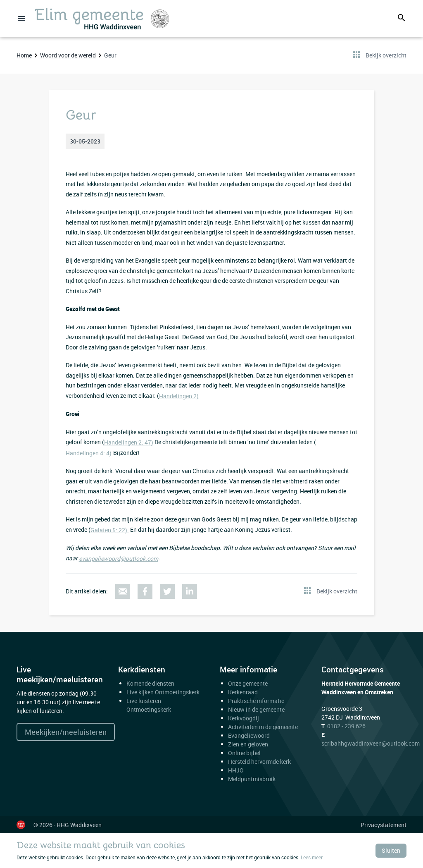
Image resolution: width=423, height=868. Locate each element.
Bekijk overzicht (386, 55)
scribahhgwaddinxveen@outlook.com (371, 743)
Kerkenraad (243, 692)
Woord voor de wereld (68, 55)
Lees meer (312, 857)
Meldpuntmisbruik (252, 779)
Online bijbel (244, 753)
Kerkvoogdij (244, 718)
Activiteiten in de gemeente (263, 727)
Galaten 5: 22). (110, 530)
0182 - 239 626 (346, 726)
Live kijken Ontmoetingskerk (163, 692)
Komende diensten (150, 683)
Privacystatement (384, 825)
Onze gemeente (248, 683)
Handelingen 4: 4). (89, 453)
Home (24, 55)
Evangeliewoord (249, 735)
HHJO (236, 770)
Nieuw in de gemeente (256, 709)
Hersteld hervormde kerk (259, 762)
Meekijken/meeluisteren (66, 732)
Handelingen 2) (179, 396)
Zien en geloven (248, 744)
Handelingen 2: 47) (129, 442)
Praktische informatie (257, 701)
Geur (110, 55)
